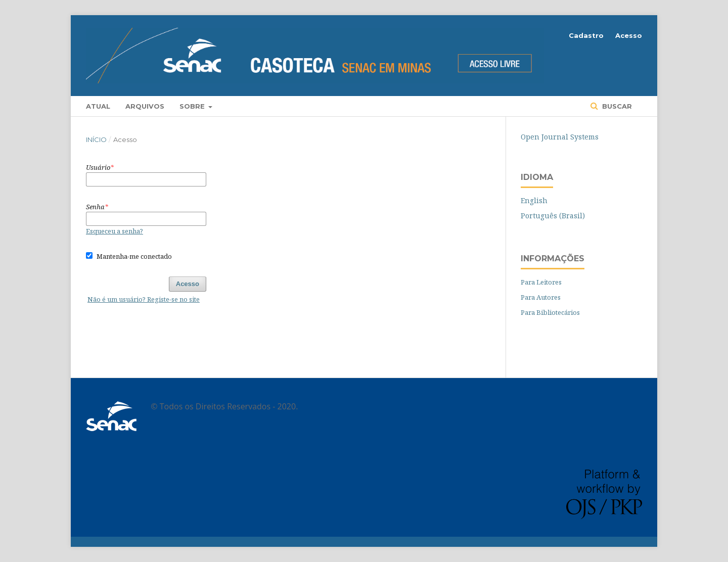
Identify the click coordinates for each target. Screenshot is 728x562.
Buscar (616, 106)
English (534, 200)
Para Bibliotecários (550, 312)
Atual (98, 106)
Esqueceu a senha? (115, 231)
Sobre (193, 106)
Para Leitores (541, 282)
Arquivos (145, 106)
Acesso (629, 35)
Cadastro (586, 35)
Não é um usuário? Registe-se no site (144, 299)
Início (96, 139)
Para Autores (541, 297)
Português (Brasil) (553, 216)
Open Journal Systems (560, 137)
